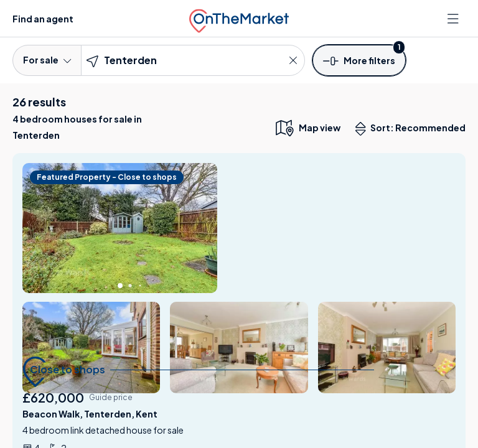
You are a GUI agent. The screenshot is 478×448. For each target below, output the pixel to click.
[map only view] (307, 128)
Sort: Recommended (413, 129)
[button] (359, 60)
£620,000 (53, 397)
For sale (47, 60)
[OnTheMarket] (239, 18)
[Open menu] (454, 19)
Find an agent (43, 19)
